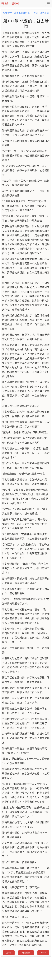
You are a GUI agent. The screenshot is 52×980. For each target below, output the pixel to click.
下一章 (43, 953)
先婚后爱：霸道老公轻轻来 (16, 13)
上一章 (9, 953)
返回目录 (26, 953)
